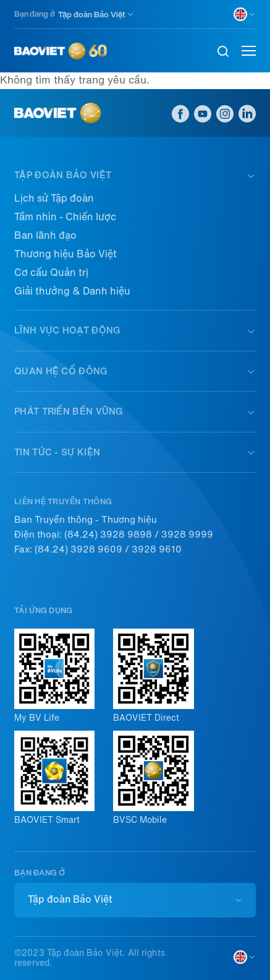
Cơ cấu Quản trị (51, 273)
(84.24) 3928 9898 (108, 535)
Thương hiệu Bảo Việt (65, 254)
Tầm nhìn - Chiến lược (65, 217)
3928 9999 (187, 535)
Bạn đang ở (35, 14)
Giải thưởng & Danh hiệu (72, 291)
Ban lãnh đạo (45, 235)
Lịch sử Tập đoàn (54, 198)
